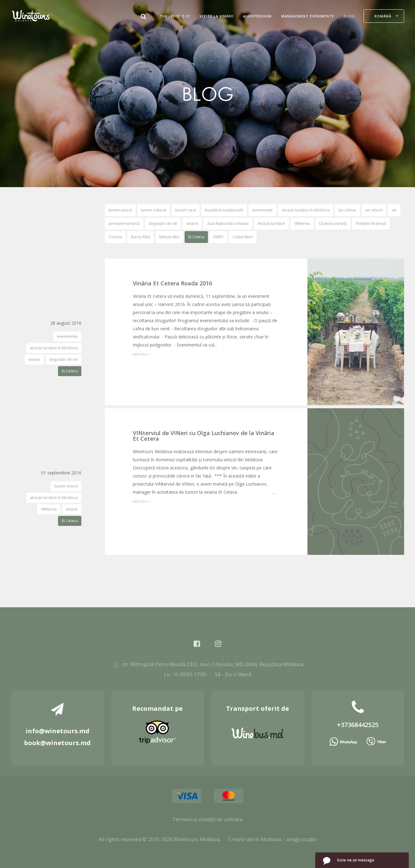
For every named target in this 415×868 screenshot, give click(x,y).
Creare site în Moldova (255, 839)
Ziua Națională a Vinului (228, 223)
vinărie (192, 223)
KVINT (218, 237)
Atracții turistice (271, 223)
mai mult (141, 354)
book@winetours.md (57, 743)
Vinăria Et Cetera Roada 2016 (172, 283)
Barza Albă (141, 237)
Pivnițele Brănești (371, 223)
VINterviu (302, 223)
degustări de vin (163, 223)
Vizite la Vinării (217, 16)
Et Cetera (196, 237)
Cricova (115, 237)
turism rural (186, 210)
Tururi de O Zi (175, 16)
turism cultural (154, 210)
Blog (349, 16)
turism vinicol (120, 210)
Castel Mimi (243, 237)
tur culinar (347, 210)
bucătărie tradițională (224, 210)
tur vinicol (374, 210)
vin (394, 210)
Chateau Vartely (333, 223)
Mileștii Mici (169, 237)
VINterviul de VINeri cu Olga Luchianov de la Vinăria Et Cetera (204, 436)
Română (383, 16)
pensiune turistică (124, 223)
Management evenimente (308, 16)
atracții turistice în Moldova (306, 210)
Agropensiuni (257, 16)
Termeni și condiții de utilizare (207, 819)
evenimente (263, 210)
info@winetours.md (58, 731)
